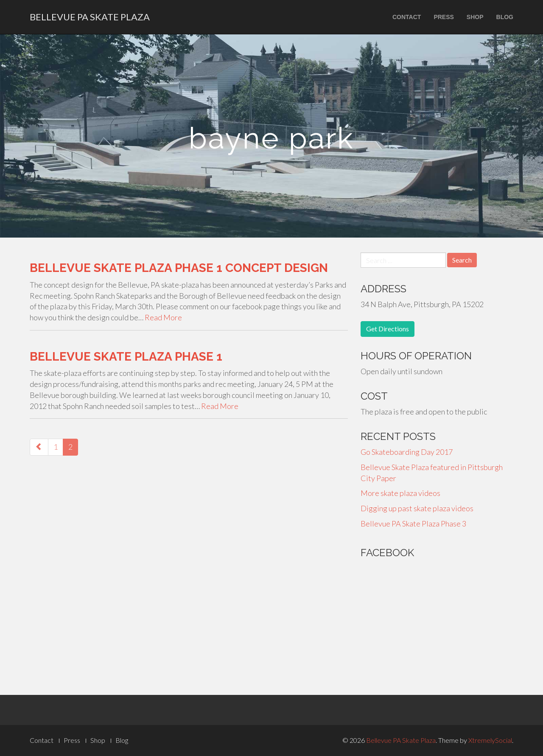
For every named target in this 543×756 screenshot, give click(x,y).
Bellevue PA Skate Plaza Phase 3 (413, 524)
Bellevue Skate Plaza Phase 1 (126, 357)
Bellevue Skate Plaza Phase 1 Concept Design (179, 268)
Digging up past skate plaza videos (417, 508)
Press (444, 17)
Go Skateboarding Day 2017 (407, 452)
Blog (505, 17)
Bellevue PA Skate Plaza (90, 17)
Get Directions (388, 329)
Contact (407, 17)
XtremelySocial (490, 740)
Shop (475, 17)
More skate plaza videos (400, 493)
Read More (163, 317)
